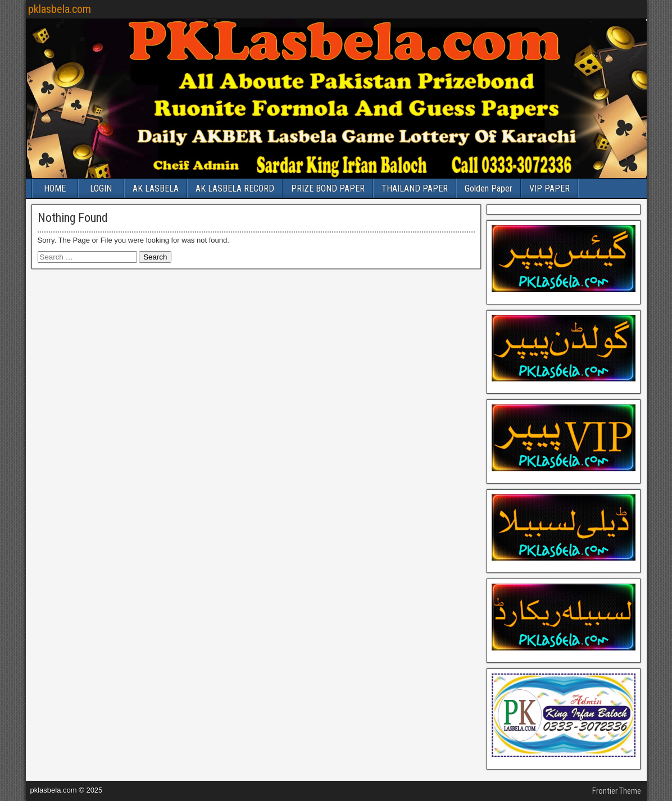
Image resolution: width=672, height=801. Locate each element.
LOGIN (101, 188)
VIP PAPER (550, 188)
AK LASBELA (156, 188)
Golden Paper (489, 188)
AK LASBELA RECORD (235, 188)
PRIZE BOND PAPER (328, 188)
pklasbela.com (60, 9)
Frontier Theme (617, 791)
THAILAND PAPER (415, 188)
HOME (55, 188)
